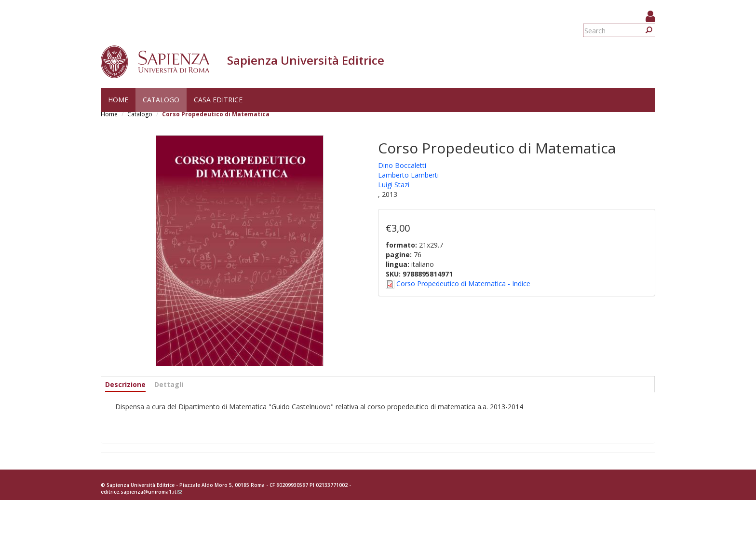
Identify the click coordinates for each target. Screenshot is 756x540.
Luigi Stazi (394, 185)
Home (118, 100)
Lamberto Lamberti (408, 175)
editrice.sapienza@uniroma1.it (142, 492)
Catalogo (161, 100)
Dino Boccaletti (402, 165)
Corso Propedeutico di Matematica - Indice (463, 284)
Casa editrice (218, 100)
